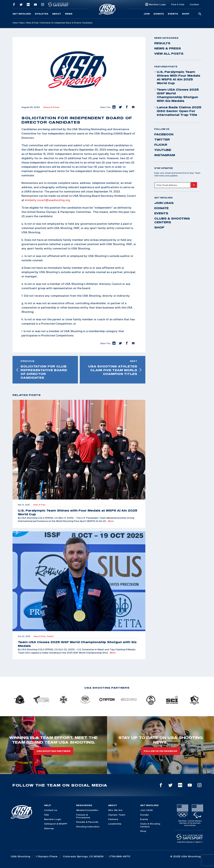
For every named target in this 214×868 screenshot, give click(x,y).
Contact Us (51, 810)
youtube (163, 150)
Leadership (115, 824)
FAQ (46, 815)
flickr (161, 145)
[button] (114, 107)
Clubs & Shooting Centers (172, 220)
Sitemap (49, 828)
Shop (186, 14)
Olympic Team (117, 815)
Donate (159, 14)
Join (147, 14)
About (57, 14)
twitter (162, 139)
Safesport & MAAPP (56, 824)
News (69, 14)
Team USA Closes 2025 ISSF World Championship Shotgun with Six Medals (177, 95)
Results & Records (87, 822)
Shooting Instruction (88, 827)
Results (162, 43)
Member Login (157, 4)
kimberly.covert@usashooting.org (47, 200)
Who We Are (115, 810)
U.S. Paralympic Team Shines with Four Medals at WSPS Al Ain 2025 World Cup (177, 77)
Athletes (42, 14)
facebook (164, 134)
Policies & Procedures (83, 816)
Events (173, 14)
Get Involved (22, 14)
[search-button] (200, 14)
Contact (194, 4)
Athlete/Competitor (87, 810)
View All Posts (169, 54)
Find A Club (178, 4)
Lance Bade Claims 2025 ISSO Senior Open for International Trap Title (178, 111)
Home (15, 23)
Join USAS (164, 203)
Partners (113, 819)
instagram (165, 155)
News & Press (32, 23)
